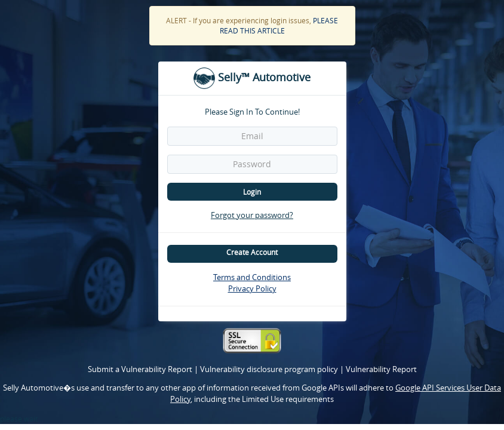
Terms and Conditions (252, 277)
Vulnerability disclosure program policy (270, 369)
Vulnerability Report (381, 369)
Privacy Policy (252, 288)
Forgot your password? (252, 215)
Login (252, 192)
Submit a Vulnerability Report (141, 369)
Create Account (252, 252)
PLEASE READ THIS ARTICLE (279, 25)
